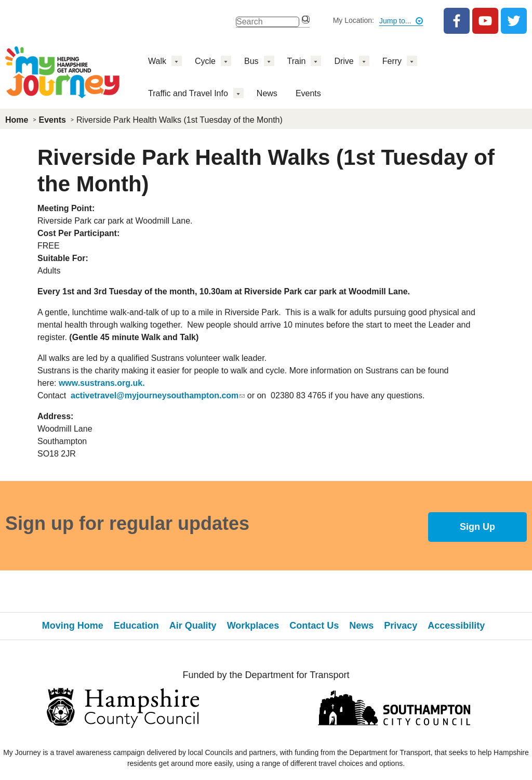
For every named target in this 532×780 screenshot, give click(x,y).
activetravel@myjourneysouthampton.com (158, 395)
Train (297, 61)
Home (17, 120)
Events (308, 93)
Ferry (392, 61)
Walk (157, 61)
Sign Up (477, 527)
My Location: (354, 20)
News (267, 93)
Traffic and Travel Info (188, 93)
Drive (344, 61)
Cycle (205, 61)
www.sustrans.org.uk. (102, 383)
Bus (251, 61)
